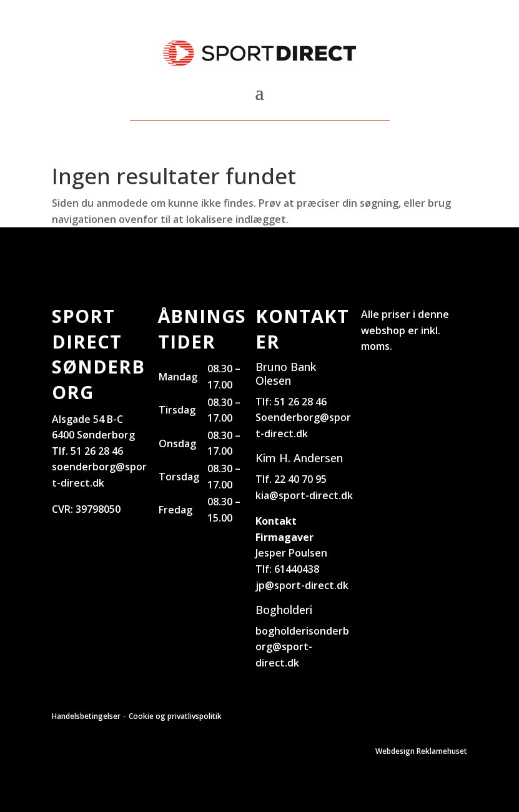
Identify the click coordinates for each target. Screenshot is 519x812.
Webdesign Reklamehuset (421, 751)
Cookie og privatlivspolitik (175, 716)
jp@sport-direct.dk (302, 585)
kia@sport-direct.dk (304, 495)
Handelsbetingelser (86, 716)
